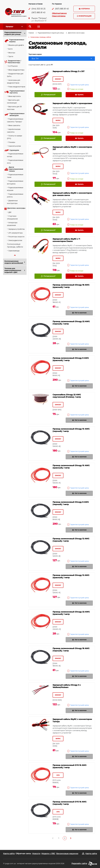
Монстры (12, 53)
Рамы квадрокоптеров (17, 87)
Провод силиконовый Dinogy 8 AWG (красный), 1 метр (71, 359)
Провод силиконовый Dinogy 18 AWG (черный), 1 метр (71, 650)
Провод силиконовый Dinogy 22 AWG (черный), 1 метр (71, 323)
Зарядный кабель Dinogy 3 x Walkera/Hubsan (67, 686)
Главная (31, 33)
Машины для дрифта (16, 45)
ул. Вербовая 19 (39, 21)
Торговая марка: (35, 54)
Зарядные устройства (16, 229)
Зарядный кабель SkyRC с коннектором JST (72, 148)
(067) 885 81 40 (38, 12)
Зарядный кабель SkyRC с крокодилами (72, 103)
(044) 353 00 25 (38, 9)
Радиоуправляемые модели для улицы (51, 33)
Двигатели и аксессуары (76, 33)
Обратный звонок (59, 13)
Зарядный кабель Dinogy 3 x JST (69, 71)
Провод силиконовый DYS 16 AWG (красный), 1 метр (70, 766)
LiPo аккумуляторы (15, 233)
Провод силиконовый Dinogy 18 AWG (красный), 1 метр (71, 286)
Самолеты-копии (15, 146)
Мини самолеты (14, 126)
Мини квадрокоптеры (16, 70)
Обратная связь (23, 854)
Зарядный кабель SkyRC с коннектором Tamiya (72, 720)
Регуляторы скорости (16, 237)
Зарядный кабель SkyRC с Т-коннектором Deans (66, 240)
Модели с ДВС (48, 854)
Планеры (12, 142)
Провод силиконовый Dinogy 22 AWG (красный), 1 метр (71, 613)
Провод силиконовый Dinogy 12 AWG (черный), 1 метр (71, 540)
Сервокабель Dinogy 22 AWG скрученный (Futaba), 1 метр (67, 396)
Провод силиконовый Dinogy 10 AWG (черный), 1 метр (71, 430)
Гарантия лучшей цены (78, 85)
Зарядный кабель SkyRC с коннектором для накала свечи (72, 194)
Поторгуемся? (48, 95)
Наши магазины (59, 16)
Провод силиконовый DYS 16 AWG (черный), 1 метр (70, 803)
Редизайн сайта (79, 863)
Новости (36, 854)
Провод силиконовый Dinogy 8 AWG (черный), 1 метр (71, 503)
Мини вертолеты (15, 96)
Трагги (11, 57)
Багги (10, 49)
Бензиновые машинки (67, 854)
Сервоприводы (14, 251)
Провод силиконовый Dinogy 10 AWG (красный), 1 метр (71, 467)
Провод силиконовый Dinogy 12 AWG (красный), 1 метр (71, 576)
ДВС (10, 212)
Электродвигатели (15, 240)
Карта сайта (9, 854)
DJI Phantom (13, 66)
